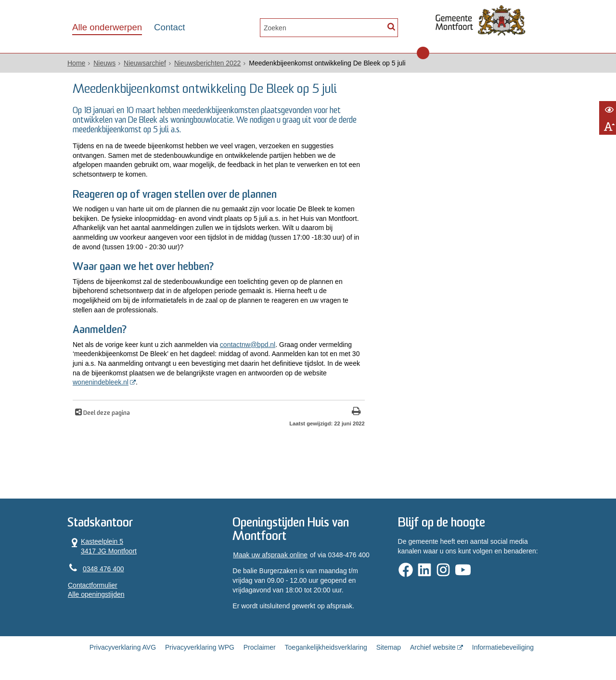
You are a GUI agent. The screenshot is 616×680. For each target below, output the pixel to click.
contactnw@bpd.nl (248, 345)
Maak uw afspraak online (270, 555)
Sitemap (389, 647)
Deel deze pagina (106, 413)
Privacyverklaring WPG (200, 647)
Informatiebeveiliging (503, 647)
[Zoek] (391, 27)
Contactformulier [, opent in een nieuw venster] (93, 585)
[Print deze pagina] (356, 412)
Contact (169, 27)
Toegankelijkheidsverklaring (326, 647)
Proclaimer (260, 647)
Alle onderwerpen (107, 27)
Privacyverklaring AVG (123, 647)
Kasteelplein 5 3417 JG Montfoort (102, 546)
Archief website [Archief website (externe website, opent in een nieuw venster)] (433, 647)
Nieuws (104, 63)
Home (76, 63)
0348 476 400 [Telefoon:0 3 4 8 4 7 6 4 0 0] (103, 569)
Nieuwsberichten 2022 (208, 63)
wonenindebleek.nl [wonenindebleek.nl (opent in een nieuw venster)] (101, 382)
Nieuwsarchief (145, 63)
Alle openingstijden (96, 594)
